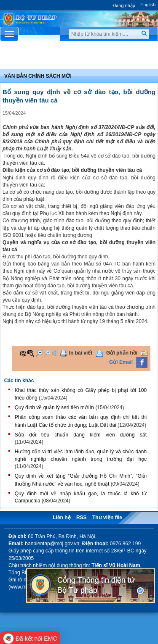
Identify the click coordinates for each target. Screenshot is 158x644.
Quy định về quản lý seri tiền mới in (54, 407)
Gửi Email (121, 362)
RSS (82, 518)
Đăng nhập (124, 5)
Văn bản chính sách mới (37, 76)
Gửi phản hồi (122, 353)
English (148, 5)
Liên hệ (62, 518)
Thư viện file (107, 518)
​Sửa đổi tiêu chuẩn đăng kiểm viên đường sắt (81, 435)
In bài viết (81, 353)
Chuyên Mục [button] (79, 57)
